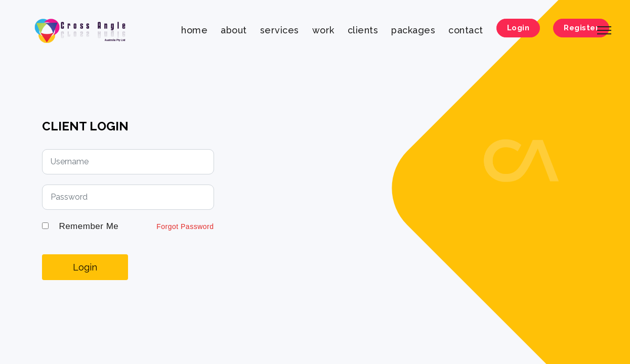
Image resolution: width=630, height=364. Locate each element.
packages (413, 30)
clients (363, 30)
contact (466, 30)
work (323, 30)
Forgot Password (185, 226)
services (280, 30)
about (234, 30)
